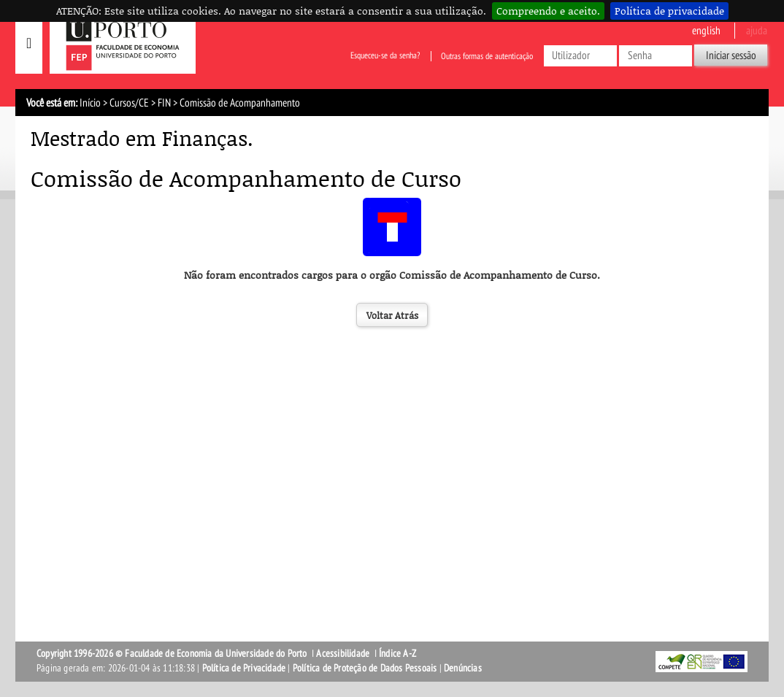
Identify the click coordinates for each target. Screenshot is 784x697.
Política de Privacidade (244, 668)
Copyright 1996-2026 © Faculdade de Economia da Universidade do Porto (172, 654)
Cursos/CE (129, 103)
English (706, 31)
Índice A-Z (397, 654)
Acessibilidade (343, 654)
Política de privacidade (669, 11)
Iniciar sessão (731, 55)
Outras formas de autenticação (487, 56)
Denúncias (463, 668)
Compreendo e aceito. (548, 11)
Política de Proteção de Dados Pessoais (365, 668)
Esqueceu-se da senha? (385, 56)
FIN (164, 103)
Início (90, 103)
